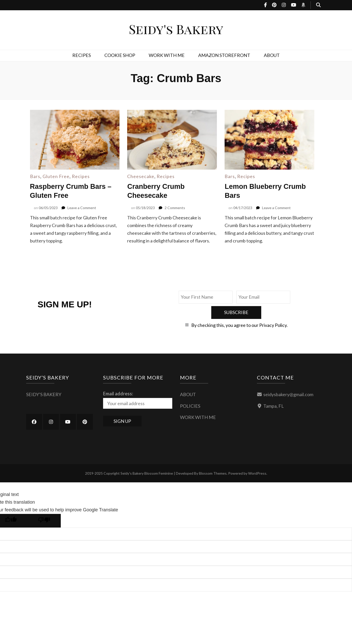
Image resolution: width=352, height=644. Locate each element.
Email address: (118, 378)
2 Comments (175, 207)
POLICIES (190, 391)
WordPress (257, 458)
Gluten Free (56, 176)
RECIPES (82, 55)
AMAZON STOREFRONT (224, 55)
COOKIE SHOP (120, 55)
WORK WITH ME (167, 55)
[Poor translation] (44, 505)
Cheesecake (141, 176)
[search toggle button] (318, 5)
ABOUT (272, 55)
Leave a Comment (82, 207)
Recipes (81, 176)
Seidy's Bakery (176, 29)
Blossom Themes (213, 458)
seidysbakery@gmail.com (288, 379)
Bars (35, 176)
